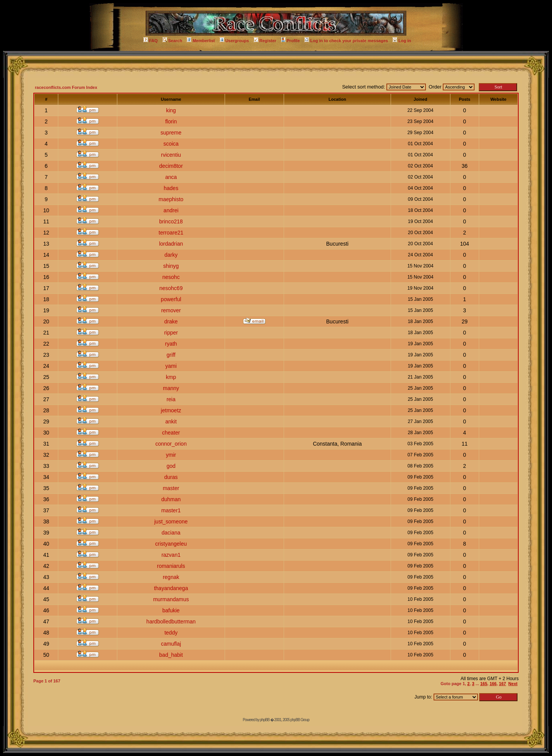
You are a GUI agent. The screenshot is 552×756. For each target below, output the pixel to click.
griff (171, 355)
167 (503, 684)
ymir (171, 455)
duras (171, 477)
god (171, 466)
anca (171, 177)
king (171, 110)
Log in (402, 41)
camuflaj (171, 644)
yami (171, 366)
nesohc (171, 277)
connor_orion (171, 444)
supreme (171, 133)
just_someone (171, 521)
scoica (171, 144)
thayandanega (171, 588)
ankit (171, 421)
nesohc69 (171, 288)
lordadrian (171, 244)
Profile (290, 41)
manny (171, 388)
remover (171, 310)
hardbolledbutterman (171, 622)
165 (484, 684)
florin (171, 121)
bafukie (171, 610)
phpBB (265, 720)
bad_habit (171, 655)
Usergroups (234, 41)
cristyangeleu (171, 544)
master (171, 488)
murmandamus (171, 599)
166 (493, 684)
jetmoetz (171, 410)
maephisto (171, 199)
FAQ (151, 41)
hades (171, 188)
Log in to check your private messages (346, 41)
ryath (171, 344)
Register (265, 41)
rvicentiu (171, 155)
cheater (171, 433)
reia (171, 399)
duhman (171, 499)
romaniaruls (171, 566)
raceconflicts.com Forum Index (66, 87)
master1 (171, 510)
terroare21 (171, 233)
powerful (171, 299)
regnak (171, 577)
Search (172, 41)
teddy (171, 633)
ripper (171, 333)
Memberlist (201, 41)
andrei (171, 210)
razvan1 (171, 555)
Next (513, 684)
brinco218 (171, 221)
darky (171, 255)
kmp (171, 377)
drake (171, 321)
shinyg (171, 266)
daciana (171, 533)
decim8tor (171, 166)
